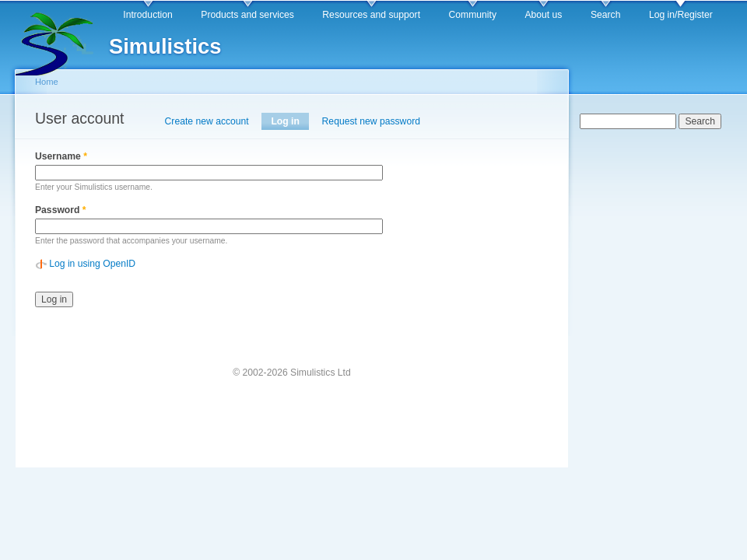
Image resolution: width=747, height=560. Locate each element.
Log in (290, 121)
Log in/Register (681, 15)
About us (543, 15)
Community (473, 15)
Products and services (247, 15)
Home (47, 82)
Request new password (371, 121)
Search (606, 15)
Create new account (207, 121)
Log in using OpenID (92, 264)
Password (61, 210)
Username (61, 156)
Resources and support (371, 15)
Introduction (148, 15)
